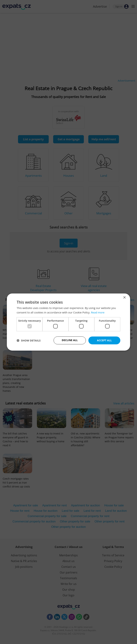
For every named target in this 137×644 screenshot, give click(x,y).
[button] (29, 340)
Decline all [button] (70, 340)
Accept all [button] (104, 340)
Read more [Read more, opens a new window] (98, 312)
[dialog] (68, 322)
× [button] (124, 297)
